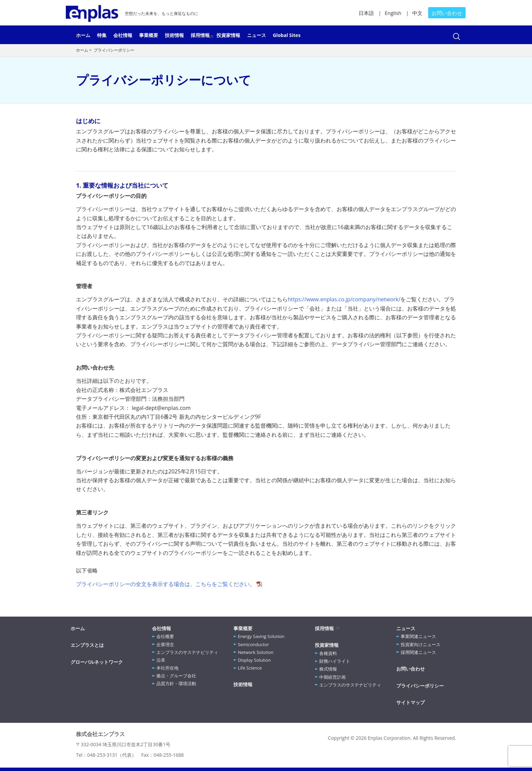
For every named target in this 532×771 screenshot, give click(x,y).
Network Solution (256, 652)
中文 (417, 13)
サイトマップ (411, 702)
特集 (102, 35)
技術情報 (174, 35)
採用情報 (200, 35)
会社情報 (123, 35)
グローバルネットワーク (97, 662)
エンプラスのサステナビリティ (187, 652)
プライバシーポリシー (420, 686)
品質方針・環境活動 (176, 683)
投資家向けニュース (421, 644)
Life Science (250, 668)
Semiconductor (253, 644)
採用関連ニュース (418, 652)
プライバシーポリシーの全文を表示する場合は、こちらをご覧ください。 (166, 584)
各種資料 (328, 653)
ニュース (256, 35)
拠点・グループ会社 (176, 676)
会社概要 (165, 636)
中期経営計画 (332, 677)
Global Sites (287, 35)
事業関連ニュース (418, 636)
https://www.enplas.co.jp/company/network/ (344, 299)
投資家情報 (228, 35)
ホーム (83, 35)
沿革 (161, 660)
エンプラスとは (87, 645)
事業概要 (149, 35)
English (393, 13)
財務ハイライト (335, 661)
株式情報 (328, 669)
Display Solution (254, 660)
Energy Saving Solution (261, 636)
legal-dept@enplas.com (161, 408)
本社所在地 (167, 668)
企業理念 (165, 644)
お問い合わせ (447, 13)
